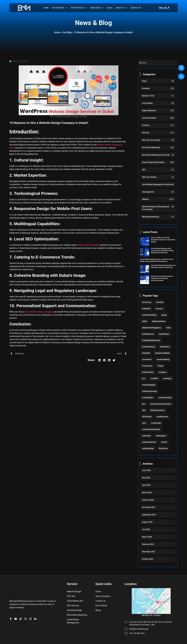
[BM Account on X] (26, 607)
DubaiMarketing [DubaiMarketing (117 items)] (148, 347)
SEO (144, 170)
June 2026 (146, 470)
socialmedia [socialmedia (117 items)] (156, 423)
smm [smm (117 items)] (144, 423)
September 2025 (149, 515)
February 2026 (148, 500)
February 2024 (148, 544)
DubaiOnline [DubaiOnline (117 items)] (165, 347)
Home (46, 8)
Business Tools (148, 96)
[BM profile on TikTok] (21, 607)
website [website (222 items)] (164, 442)
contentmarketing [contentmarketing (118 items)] (149, 315)
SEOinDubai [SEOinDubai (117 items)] (147, 417)
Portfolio (146, 125)
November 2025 (149, 507)
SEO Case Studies (149, 177)
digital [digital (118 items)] (145, 321)
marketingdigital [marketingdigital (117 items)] (149, 385)
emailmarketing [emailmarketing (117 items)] (163, 359)
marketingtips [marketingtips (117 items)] (148, 398)
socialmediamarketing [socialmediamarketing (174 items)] (151, 429)
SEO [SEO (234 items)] (144, 410)
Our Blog (67, 32)
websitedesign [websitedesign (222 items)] (148, 448)
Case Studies (147, 103)
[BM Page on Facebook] (11, 607)
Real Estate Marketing (151, 147)
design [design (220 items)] (164, 315)
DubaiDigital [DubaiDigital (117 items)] (164, 334)
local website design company (39, 312)
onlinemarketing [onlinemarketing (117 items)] (165, 398)
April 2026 (146, 485)
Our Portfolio (79, 8)
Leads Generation (149, 118)
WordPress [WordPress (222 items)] (163, 448)
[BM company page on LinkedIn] (36, 607)
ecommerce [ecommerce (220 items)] (147, 359)
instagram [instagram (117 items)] (163, 372)
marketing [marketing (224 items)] (167, 378)
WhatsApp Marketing (151, 217)
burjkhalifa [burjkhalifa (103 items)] (146, 309)
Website (145, 199)
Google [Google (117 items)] (160, 366)
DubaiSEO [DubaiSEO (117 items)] (146, 353)
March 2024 (147, 537)
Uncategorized (148, 192)
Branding (146, 88)
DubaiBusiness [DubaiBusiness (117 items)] (148, 334)
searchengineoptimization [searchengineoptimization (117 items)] (161, 404)
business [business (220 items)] (159, 309)
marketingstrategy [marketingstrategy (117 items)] (149, 391)
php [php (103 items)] (144, 404)
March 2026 (147, 493)
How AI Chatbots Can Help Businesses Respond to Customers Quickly (163, 240)
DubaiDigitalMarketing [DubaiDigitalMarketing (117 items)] (151, 340)
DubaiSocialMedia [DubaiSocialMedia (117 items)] (162, 353)
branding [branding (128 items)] (160, 302)
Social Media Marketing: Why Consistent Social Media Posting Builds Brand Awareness (162, 251)
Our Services (60, 8)
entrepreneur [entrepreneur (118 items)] (147, 366)
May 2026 (146, 478)
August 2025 (147, 522)
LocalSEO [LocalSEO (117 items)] (154, 378)
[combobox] (158, 63)
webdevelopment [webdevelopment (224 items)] (149, 442)
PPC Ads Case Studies (151, 140)
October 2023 (148, 559)
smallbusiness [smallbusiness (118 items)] (162, 417)
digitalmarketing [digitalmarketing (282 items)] (159, 321)
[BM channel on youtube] (16, 607)
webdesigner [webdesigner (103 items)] (161, 436)
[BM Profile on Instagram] (31, 607)
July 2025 (146, 529)
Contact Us (136, 8)
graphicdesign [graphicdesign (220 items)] (148, 372)
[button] (100, 360)
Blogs (110, 8)
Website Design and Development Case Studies (156, 208)
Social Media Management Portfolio (157, 184)
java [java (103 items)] (144, 378)
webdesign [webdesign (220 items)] (146, 436)
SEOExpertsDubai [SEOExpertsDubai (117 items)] (157, 410)
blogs (144, 81)
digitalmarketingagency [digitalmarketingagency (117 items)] (152, 328)
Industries (97, 8)
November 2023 (149, 552)
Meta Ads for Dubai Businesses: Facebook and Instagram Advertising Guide (162, 278)
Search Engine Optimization (153, 162)
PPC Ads (146, 133)
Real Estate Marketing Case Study (156, 155)
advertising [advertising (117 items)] (147, 302)
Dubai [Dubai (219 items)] (168, 328)
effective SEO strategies (88, 245)
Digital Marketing (149, 111)
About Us (122, 8)
